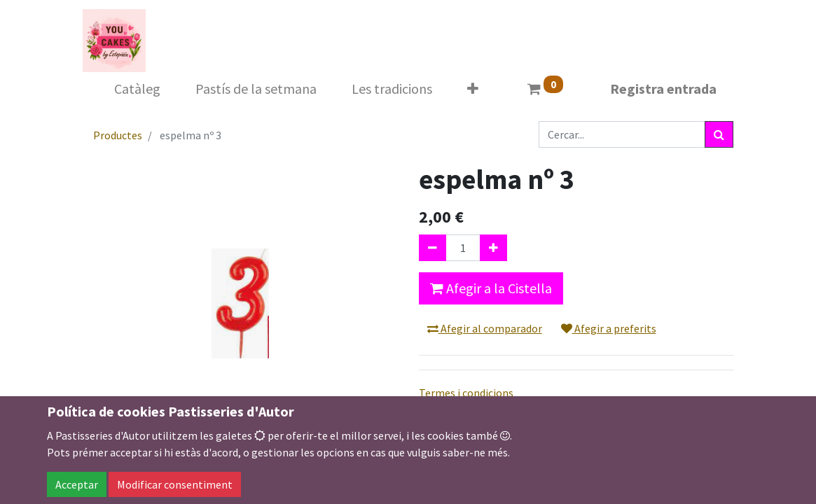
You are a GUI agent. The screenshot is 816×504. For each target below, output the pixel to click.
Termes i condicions (466, 393)
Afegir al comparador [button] (485, 328)
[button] (473, 89)
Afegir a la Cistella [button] (491, 288)
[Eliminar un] (433, 248)
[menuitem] (137, 89)
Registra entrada (663, 89)
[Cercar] (719, 134)
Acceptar (77, 484)
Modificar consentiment (175, 484)
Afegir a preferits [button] (609, 328)
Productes (118, 135)
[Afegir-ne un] (493, 248)
